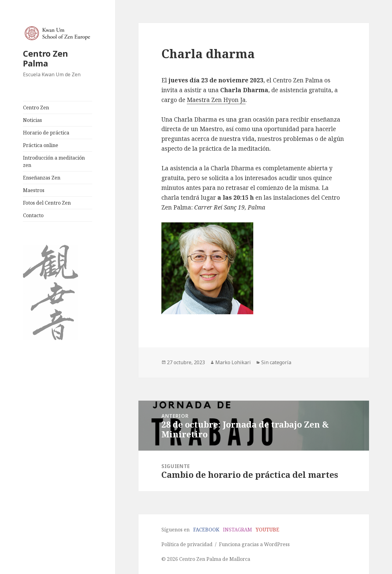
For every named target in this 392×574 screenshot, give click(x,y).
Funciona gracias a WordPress (254, 544)
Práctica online (41, 145)
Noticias (32, 120)
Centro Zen (36, 108)
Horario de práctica (46, 133)
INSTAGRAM (237, 530)
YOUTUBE (268, 530)
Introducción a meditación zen (54, 161)
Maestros (34, 190)
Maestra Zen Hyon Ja (216, 100)
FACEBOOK (206, 530)
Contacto (33, 215)
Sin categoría (276, 362)
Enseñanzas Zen (42, 178)
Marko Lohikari (233, 362)
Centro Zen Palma (45, 58)
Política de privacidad (187, 544)
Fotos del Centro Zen (47, 203)
